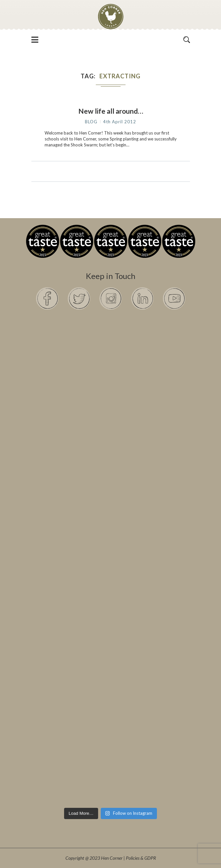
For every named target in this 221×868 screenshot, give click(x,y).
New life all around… (111, 111)
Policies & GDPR (141, 858)
